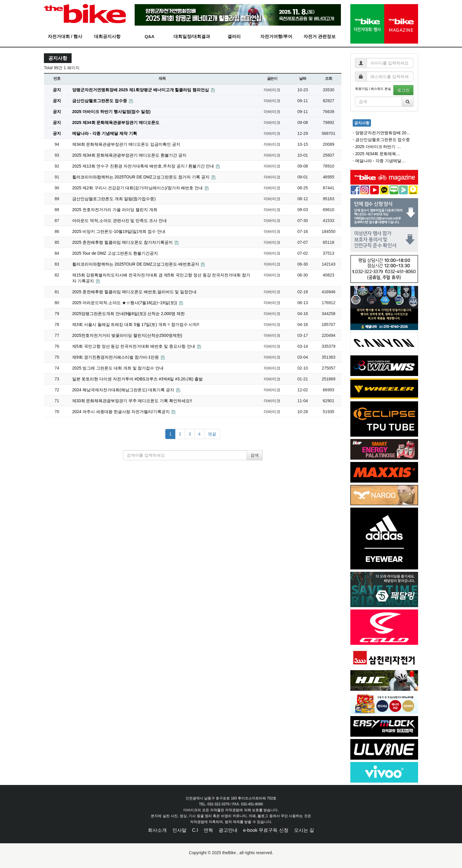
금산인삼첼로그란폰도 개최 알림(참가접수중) (114, 199)
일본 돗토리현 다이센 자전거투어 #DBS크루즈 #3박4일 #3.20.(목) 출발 (137, 379)
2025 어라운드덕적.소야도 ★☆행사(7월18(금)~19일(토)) (125, 303)
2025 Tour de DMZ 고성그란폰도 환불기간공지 (115, 253)
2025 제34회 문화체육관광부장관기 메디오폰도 (116, 122)
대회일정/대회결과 (192, 36)
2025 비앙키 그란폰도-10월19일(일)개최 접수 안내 (119, 231)
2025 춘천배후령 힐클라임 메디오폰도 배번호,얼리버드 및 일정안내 (134, 292)
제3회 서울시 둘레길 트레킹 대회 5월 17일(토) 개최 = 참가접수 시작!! (136, 324)
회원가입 (362, 89)
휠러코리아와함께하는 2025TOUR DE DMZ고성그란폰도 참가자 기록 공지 (141, 177)
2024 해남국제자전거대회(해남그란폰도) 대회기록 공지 (124, 390)
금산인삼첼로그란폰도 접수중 (100, 101)
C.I (195, 830)
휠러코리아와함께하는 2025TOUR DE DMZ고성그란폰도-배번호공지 (136, 264)
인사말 (179, 830)
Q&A (150, 36)
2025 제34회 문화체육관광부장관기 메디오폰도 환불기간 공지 (129, 155)
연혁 (208, 830)
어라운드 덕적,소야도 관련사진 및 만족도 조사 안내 (119, 221)
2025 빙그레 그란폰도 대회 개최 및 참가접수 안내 (118, 368)
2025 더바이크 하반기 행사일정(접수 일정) (111, 112)
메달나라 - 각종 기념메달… (380, 161)
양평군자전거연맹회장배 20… (383, 133)
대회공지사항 (107, 36)
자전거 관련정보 (320, 36)
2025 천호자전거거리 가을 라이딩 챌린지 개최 (115, 210)
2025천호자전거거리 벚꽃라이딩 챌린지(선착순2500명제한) (127, 335)
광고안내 (228, 830)
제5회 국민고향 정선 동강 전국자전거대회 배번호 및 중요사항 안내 (134, 346)
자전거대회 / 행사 (65, 36)
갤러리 (234, 36)
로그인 (403, 90)
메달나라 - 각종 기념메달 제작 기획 (105, 133)
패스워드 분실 (381, 89)
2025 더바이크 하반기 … (378, 147)
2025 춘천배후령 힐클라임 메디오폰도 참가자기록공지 (123, 242)
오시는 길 (304, 830)
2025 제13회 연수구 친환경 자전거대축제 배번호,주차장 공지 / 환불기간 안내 (144, 166)
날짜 (302, 78)
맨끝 (212, 434)
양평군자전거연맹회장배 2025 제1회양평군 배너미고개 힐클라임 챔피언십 (141, 90)
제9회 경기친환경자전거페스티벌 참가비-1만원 (116, 357)
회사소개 (157, 830)
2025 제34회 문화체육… (378, 154)
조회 (328, 78)
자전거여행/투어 (276, 36)
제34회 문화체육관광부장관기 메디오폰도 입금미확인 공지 (126, 144)
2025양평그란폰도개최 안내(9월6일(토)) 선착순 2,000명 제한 (128, 314)
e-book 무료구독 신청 (266, 830)
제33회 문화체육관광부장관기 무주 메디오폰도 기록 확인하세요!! (132, 401)
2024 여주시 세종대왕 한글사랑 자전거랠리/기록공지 (121, 412)
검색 (255, 455)
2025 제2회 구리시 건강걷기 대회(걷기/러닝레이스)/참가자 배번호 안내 (138, 188)
